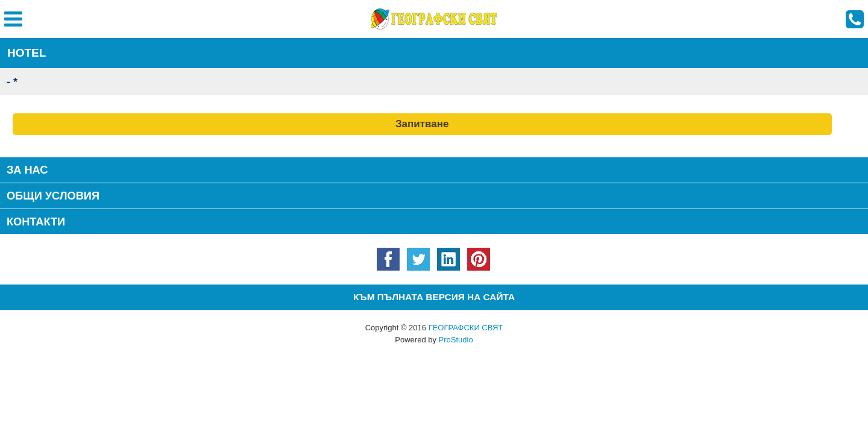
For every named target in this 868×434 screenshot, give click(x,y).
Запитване (422, 124)
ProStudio (456, 340)
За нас (27, 170)
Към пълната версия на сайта (434, 297)
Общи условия (53, 196)
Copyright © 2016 (434, 328)
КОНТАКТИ (36, 222)
